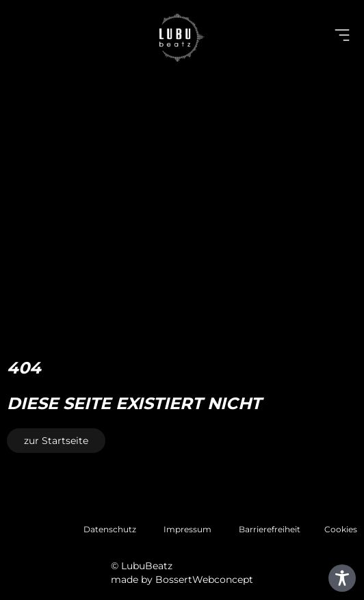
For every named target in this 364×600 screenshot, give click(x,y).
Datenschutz (110, 529)
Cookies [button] (341, 529)
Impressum (187, 529)
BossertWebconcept (204, 579)
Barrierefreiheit (270, 529)
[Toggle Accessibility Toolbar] (342, 578)
